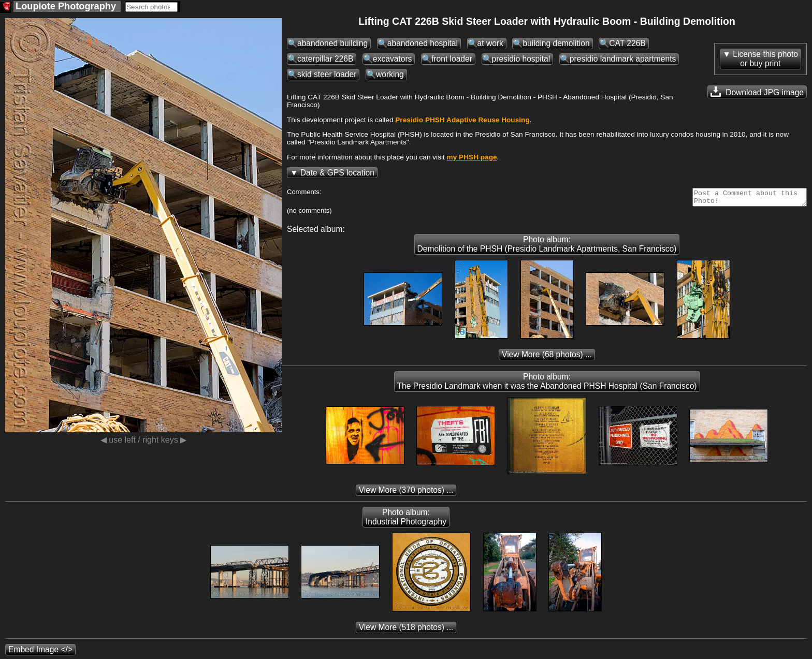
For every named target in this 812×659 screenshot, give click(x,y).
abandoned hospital (423, 43)
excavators (392, 59)
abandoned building (332, 43)
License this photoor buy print (765, 59)
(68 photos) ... (547, 357)
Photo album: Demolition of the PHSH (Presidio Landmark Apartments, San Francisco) (547, 247)
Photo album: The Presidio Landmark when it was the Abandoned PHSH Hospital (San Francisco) (547, 384)
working (390, 74)
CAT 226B (627, 43)
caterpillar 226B (325, 59)
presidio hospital (521, 59)
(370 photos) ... (406, 493)
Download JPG (757, 92)
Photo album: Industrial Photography (406, 520)
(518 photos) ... (406, 630)
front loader (452, 59)
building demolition (556, 43)
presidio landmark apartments (623, 59)
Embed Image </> (40, 653)
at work (490, 43)
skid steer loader (327, 74)
